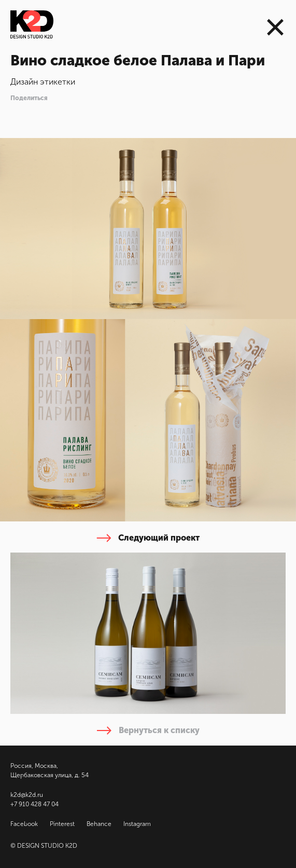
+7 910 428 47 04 (34, 804)
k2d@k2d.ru (27, 795)
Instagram (137, 824)
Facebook (24, 824)
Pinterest (62, 824)
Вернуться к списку (148, 730)
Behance (99, 824)
